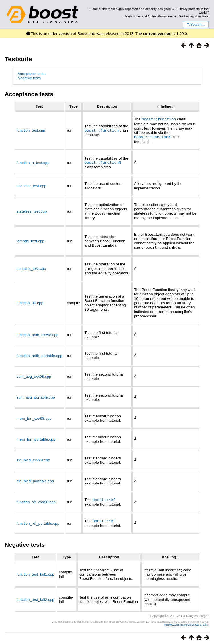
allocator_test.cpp (31, 185)
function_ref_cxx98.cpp (36, 501)
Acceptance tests (31, 74)
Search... (196, 25)
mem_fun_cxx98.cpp (34, 417)
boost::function (101, 130)
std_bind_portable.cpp (35, 480)
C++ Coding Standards (193, 16)
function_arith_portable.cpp (39, 354)
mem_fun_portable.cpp (36, 438)
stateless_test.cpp (32, 210)
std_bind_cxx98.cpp (33, 459)
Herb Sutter (133, 16)
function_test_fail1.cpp (35, 572)
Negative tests (29, 78)
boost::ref (104, 498)
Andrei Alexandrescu (162, 16)
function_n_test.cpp (33, 162)
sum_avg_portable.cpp (36, 396)
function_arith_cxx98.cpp (37, 333)
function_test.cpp (31, 130)
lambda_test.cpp (30, 240)
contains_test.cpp (31, 268)
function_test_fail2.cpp (35, 598)
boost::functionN (152, 136)
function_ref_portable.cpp (38, 521)
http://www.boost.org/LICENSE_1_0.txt (186, 623)
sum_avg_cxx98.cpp (34, 375)
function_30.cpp (30, 301)
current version (157, 33)
